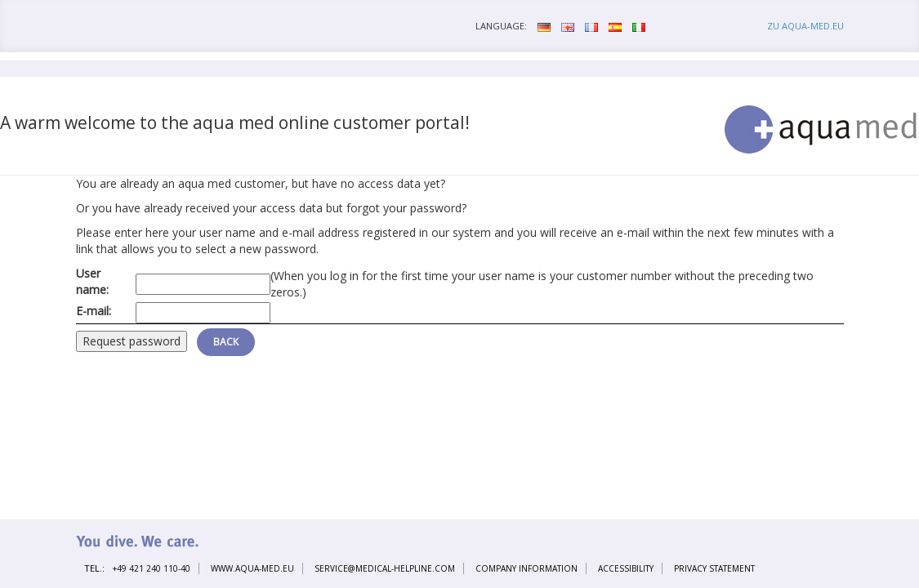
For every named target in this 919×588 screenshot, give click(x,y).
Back (226, 342)
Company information (526, 568)
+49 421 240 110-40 (152, 568)
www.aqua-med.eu (252, 568)
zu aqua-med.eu (805, 26)
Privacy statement (714, 568)
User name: (92, 281)
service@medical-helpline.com (385, 568)
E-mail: (94, 311)
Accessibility (626, 568)
